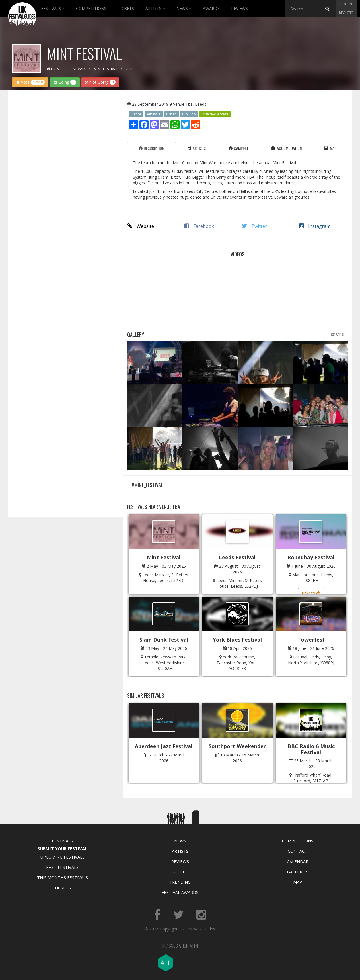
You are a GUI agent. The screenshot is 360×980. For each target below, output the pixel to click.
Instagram (315, 226)
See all (339, 335)
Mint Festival (164, 557)
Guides (180, 872)
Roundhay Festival (311, 557)
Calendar (298, 861)
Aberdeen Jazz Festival (164, 746)
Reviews (240, 8)
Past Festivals (62, 867)
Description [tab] (151, 148)
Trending (180, 882)
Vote (30, 82)
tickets (311, 593)
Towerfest (311, 640)
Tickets (126, 8)
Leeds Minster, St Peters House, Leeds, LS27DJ (165, 578)
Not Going (100, 82)
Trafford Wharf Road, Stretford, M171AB (313, 778)
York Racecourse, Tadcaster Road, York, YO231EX (237, 663)
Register (346, 13)
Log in (346, 4)
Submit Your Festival (62, 848)
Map (298, 882)
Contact (298, 851)
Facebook (199, 226)
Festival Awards (180, 892)
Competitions (91, 8)
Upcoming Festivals (62, 857)
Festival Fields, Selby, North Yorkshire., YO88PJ (311, 660)
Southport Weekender (237, 746)
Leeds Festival (237, 557)
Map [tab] (330, 148)
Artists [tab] (196, 148)
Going (65, 82)
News (184, 8)
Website (141, 226)
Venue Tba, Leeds (190, 104)
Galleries (298, 872)
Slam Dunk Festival (164, 640)
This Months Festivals (63, 877)
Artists (155, 8)
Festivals (53, 8)
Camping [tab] (238, 148)
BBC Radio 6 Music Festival (311, 749)
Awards (211, 8)
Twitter (254, 226)
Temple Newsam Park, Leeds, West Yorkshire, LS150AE (165, 663)
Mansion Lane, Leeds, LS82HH (313, 578)
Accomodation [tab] (286, 148)
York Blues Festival (237, 640)
